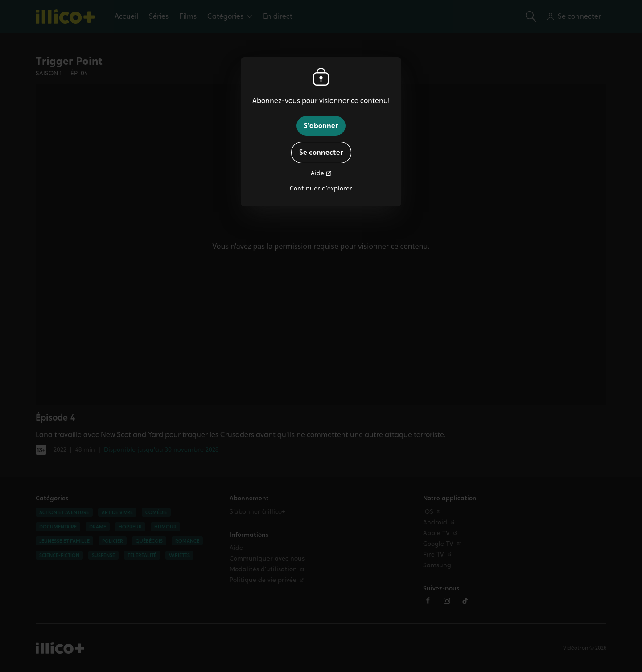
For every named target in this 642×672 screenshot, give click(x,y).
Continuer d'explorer (321, 188)
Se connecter (321, 152)
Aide (317, 173)
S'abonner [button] (321, 126)
